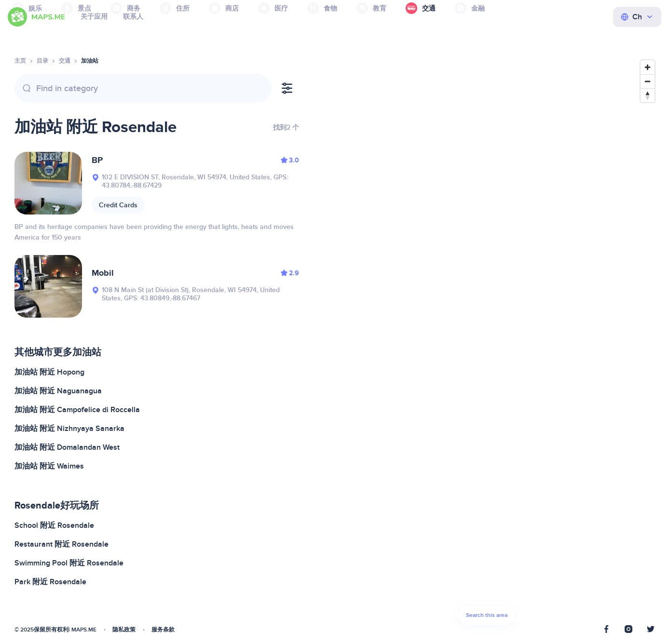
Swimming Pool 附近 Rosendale (69, 563)
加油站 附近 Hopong (49, 372)
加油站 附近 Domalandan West (67, 447)
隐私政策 (124, 630)
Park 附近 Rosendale (50, 582)
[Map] (486, 345)
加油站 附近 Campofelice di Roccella (77, 410)
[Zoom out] (648, 81)
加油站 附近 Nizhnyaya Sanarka (69, 429)
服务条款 (163, 630)
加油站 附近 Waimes (49, 466)
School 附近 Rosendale (54, 525)
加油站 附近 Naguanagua (58, 391)
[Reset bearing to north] (648, 95)
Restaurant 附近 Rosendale (61, 544)
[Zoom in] (648, 67)
